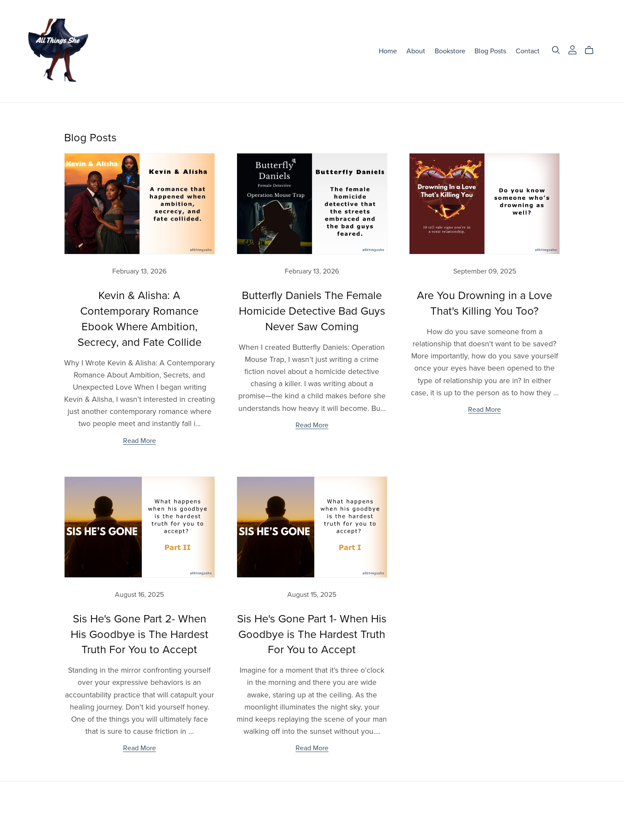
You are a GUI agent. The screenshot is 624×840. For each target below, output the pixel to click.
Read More (140, 441)
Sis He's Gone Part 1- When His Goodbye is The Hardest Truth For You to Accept (312, 635)
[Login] (572, 49)
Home (388, 51)
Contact (528, 51)
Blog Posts (490, 51)
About (416, 51)
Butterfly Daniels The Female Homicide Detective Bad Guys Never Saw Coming (312, 311)
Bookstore (450, 51)
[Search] (556, 50)
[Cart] (593, 50)
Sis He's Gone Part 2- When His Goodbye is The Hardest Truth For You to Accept (140, 635)
